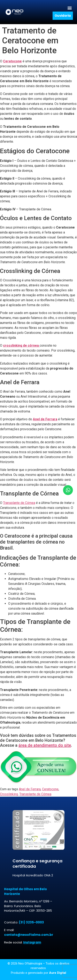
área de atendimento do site (45, 745)
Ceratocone (50, 789)
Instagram (32, 942)
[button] (70, 8)
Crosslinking (9, 794)
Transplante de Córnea (19, 503)
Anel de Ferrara (30, 789)
